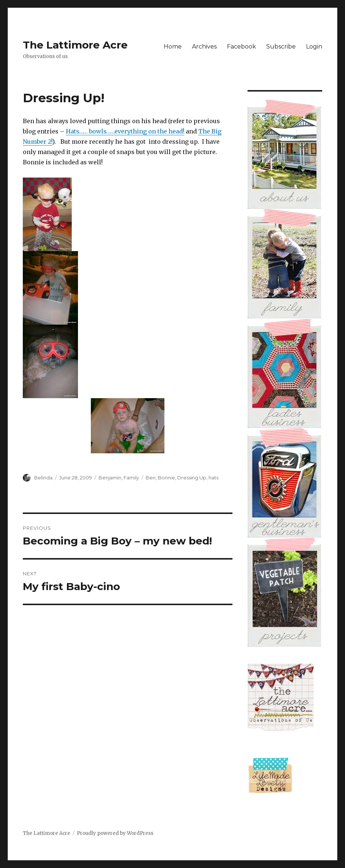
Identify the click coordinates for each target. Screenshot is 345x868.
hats (214, 478)
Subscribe (281, 47)
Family (131, 478)
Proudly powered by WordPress (115, 833)
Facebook (241, 47)
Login (314, 47)
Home (173, 47)
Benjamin (110, 478)
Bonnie (166, 478)
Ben (151, 478)
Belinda (43, 478)
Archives (204, 47)
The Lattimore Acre (75, 45)
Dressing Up (192, 478)
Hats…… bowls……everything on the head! (125, 131)
